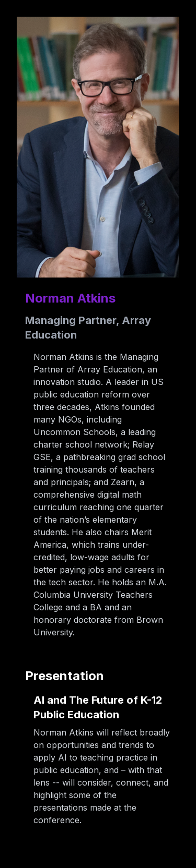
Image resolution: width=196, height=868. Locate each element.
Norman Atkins (70, 298)
